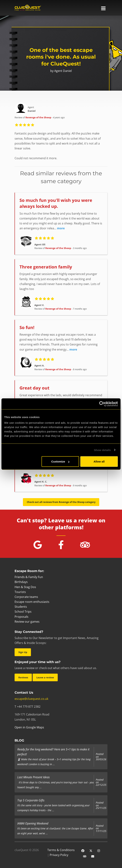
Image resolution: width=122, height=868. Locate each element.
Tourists (20, 592)
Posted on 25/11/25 (101, 805)
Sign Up (23, 652)
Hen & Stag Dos (25, 587)
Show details (102, 450)
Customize (60, 461)
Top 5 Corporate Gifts (31, 800)
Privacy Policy (59, 855)
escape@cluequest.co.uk (31, 699)
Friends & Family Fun (29, 577)
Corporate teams (26, 597)
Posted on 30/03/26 (101, 757)
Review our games (27, 622)
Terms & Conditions (61, 850)
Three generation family (46, 267)
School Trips (23, 612)
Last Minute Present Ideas (34, 777)
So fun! (27, 327)
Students (21, 607)
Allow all (99, 461)
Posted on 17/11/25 (101, 828)
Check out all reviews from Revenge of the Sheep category (61, 502)
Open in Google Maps (29, 727)
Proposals (21, 617)
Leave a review (45, 677)
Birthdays (21, 582)
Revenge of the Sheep (38, 117)
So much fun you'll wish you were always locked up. (56, 203)
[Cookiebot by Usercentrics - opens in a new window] (102, 404)
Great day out (34, 388)
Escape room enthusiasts (32, 602)
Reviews (23, 677)
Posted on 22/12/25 (101, 782)
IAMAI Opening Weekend (33, 823)
